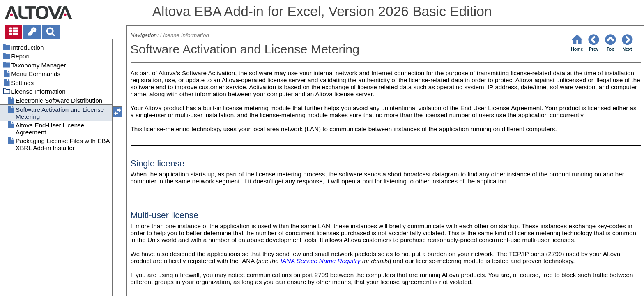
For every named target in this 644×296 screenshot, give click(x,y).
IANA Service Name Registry (320, 261)
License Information (185, 35)
